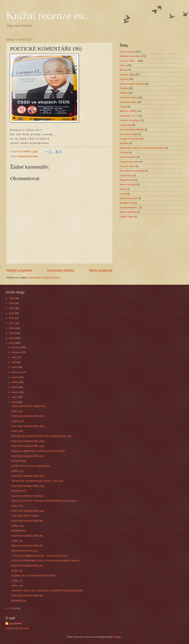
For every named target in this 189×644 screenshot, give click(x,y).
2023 (12, 313)
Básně (123, 70)
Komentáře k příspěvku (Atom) (44, 278)
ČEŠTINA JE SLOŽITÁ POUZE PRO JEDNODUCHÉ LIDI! (41, 436)
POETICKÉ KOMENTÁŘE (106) (28, 426)
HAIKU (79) (17, 506)
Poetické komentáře (27, 156)
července (17, 372)
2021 (12, 323)
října (14, 357)
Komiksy (124, 143)
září (14, 362)
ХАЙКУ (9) (17, 541)
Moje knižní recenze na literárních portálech (142, 148)
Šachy (123, 189)
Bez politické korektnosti (132, 171)
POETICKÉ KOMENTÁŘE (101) (28, 486)
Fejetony (124, 79)
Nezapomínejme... (129, 207)
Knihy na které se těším (132, 84)
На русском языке (129, 162)
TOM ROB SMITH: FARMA (25, 516)
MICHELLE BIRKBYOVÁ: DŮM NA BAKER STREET (38, 451)
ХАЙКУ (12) (17, 421)
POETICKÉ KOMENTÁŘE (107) (28, 416)
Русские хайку (127, 75)
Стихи (123, 194)
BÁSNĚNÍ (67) (19, 491)
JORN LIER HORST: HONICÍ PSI (28, 406)
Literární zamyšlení (130, 120)
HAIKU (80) (17, 431)
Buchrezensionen (129, 198)
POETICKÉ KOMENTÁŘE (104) (28, 446)
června (15, 377)
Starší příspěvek (101, 270)
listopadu (17, 352)
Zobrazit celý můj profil (17, 628)
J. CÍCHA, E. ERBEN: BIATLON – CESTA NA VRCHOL (40, 556)
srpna (15, 367)
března (16, 392)
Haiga (123, 107)
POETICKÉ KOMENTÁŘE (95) (27, 596)
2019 (12, 333)
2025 (12, 303)
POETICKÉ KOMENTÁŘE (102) (28, 476)
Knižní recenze (127, 52)
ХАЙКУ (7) (17, 581)
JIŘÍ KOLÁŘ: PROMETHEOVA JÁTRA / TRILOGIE (37, 481)
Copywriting (126, 125)
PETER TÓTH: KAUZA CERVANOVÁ (30, 466)
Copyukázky (126, 175)
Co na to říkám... (128, 61)
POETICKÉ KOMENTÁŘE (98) (27, 536)
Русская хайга (127, 166)
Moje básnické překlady (132, 129)
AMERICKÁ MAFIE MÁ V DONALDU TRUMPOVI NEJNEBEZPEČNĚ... (48, 591)
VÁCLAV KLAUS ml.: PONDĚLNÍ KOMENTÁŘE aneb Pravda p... (45, 501)
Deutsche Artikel (128, 102)
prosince (16, 347)
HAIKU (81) (17, 411)
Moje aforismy (127, 180)
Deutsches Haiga (129, 134)
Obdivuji (124, 152)
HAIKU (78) (17, 586)
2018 (12, 338)
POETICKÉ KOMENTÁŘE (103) (28, 456)
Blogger (117, 637)
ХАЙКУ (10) (17, 526)
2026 (12, 298)
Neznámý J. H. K (128, 116)
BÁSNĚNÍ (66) (19, 531)
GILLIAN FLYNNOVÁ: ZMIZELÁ (28, 496)
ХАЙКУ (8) (17, 571)
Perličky (124, 93)
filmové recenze (128, 184)
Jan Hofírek (15, 624)
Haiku (123, 65)
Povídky (124, 88)
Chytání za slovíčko (130, 139)
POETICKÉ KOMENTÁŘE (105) (28, 441)
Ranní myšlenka (128, 212)
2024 (12, 308)
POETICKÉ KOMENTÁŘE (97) (27, 546)
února (15, 397)
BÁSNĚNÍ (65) (19, 601)
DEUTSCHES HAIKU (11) (25, 551)
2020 (12, 328)
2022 (12, 318)
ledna (15, 402)
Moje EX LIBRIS (128, 111)
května (15, 382)
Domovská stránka (61, 270)
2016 (12, 608)
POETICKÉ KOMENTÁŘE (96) (27, 566)
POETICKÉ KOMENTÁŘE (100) (28, 511)
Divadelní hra (127, 203)
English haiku (127, 216)
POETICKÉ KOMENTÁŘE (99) (27, 521)
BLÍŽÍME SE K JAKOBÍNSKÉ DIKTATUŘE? (34, 576)
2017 (12, 343)
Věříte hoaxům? (128, 157)
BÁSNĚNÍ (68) (19, 461)
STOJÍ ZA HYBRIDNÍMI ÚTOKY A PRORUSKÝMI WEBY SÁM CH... (46, 561)
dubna (15, 387)
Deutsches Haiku (128, 97)
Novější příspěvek (19, 270)
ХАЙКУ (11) (17, 471)
